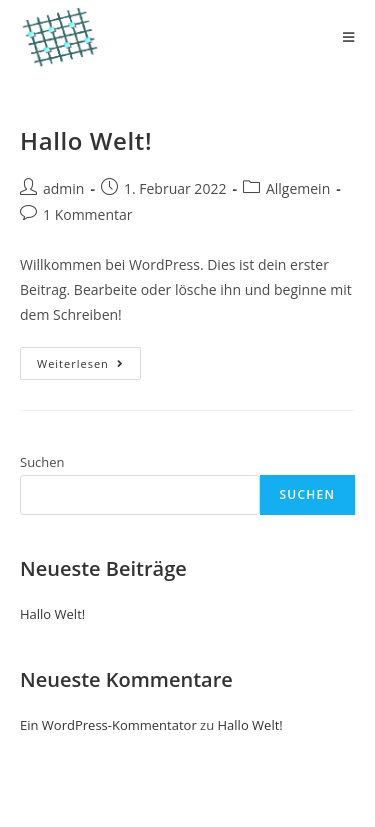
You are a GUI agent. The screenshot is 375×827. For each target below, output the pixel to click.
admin (63, 188)
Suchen (42, 462)
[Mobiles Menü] (349, 37)
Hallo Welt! (86, 140)
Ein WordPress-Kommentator (108, 725)
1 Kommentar (88, 214)
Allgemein (298, 188)
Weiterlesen (89, 367)
